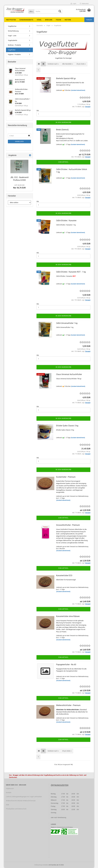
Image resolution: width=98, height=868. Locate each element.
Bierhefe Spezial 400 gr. (66, 78)
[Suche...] (31, 11)
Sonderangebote (26, 20)
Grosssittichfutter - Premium (68, 525)
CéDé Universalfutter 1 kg (67, 323)
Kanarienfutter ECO (64, 576)
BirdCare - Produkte (14, 45)
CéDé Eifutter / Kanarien (66, 221)
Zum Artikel (63, 162)
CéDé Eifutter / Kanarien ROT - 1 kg (71, 272)
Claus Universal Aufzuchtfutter (69, 374)
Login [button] (73, 4)
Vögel (39, 20)
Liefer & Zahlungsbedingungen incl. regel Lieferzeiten (24, 797)
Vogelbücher (12, 26)
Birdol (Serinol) (62, 130)
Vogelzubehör (13, 40)
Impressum (10, 788)
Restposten (11, 20)
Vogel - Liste (12, 36)
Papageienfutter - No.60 (66, 665)
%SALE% (89, 20)
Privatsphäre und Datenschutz (16, 809)
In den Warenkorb (63, 122)
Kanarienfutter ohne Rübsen (68, 616)
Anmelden (19, 142)
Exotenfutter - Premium (66, 477)
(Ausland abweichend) (78, 90)
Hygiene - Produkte (14, 54)
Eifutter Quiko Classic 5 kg (67, 426)
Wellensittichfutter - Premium (68, 705)
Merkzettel (84, 4)
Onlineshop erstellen (41, 865)
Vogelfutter (12, 50)
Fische (58, 20)
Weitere (68, 20)
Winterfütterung (13, 31)
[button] (39, 64)
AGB (7, 805)
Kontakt (9, 793)
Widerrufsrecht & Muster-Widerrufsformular (21, 801)
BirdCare (49, 20)
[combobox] (53, 64)
